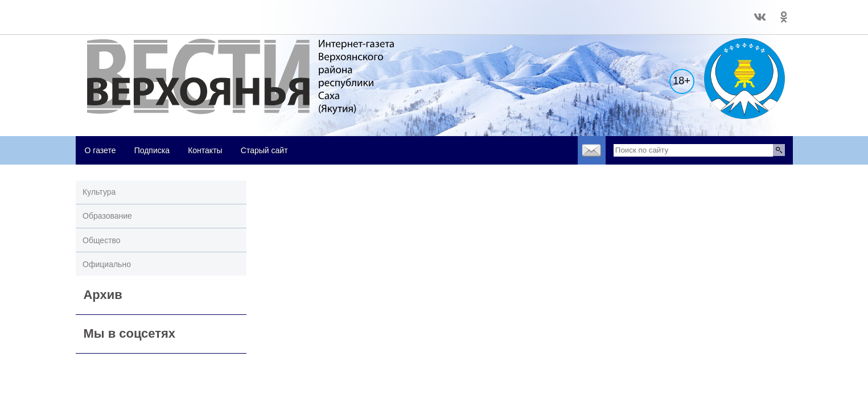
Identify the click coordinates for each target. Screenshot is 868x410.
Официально (107, 264)
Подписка (152, 150)
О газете (100, 150)
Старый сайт (264, 150)
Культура (99, 192)
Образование (107, 216)
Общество (102, 240)
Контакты (205, 150)
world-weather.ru (101, 12)
